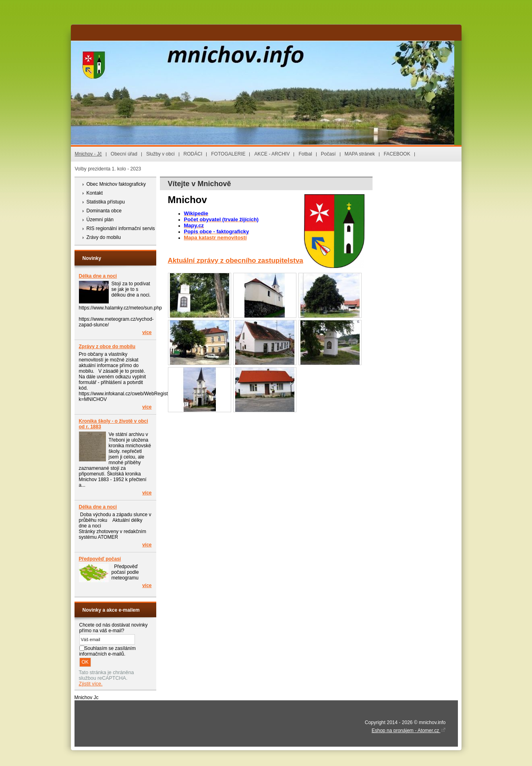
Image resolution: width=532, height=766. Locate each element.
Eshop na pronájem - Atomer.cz (409, 731)
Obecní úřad (124, 154)
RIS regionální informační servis (121, 228)
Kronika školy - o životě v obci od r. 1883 (114, 424)
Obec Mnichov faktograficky (116, 184)
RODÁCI (193, 154)
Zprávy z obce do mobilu (107, 347)
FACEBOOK (397, 154)
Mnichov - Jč (88, 154)
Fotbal (305, 154)
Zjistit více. (91, 684)
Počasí (328, 154)
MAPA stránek (360, 154)
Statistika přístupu (106, 202)
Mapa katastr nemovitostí (215, 238)
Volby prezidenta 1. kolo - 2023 (108, 169)
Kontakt (95, 193)
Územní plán (100, 220)
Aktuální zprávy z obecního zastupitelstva (236, 261)
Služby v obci (160, 154)
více (147, 332)
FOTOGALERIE (228, 154)
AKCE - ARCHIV (272, 154)
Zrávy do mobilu (104, 237)
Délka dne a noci (98, 276)
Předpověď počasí (100, 559)
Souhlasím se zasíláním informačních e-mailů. (108, 651)
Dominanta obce (104, 211)
